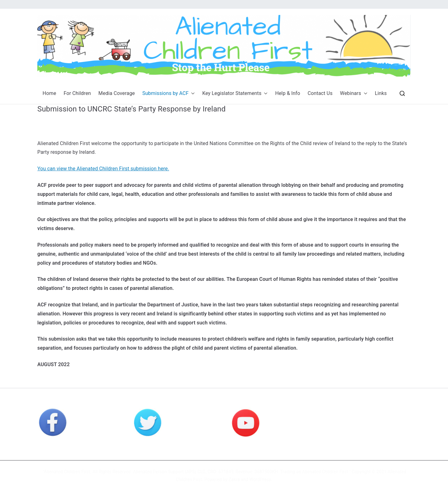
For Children (77, 93)
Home (49, 93)
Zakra (234, 479)
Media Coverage (117, 93)
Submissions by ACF (168, 94)
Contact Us (320, 93)
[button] (192, 94)
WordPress (260, 479)
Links (381, 93)
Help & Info (287, 93)
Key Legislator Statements (235, 94)
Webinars (354, 94)
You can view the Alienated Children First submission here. (103, 169)
